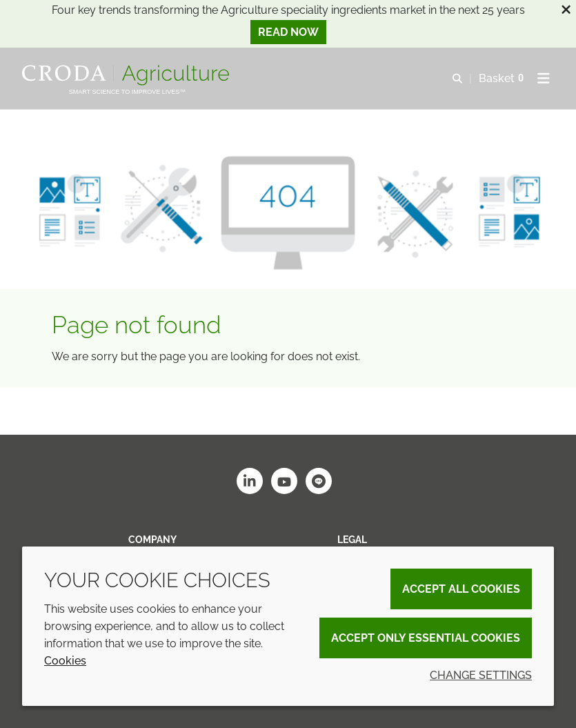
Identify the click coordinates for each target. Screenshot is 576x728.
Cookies (65, 661)
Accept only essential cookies (426, 638)
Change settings (481, 675)
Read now (288, 32)
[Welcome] (127, 75)
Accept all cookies (461, 589)
